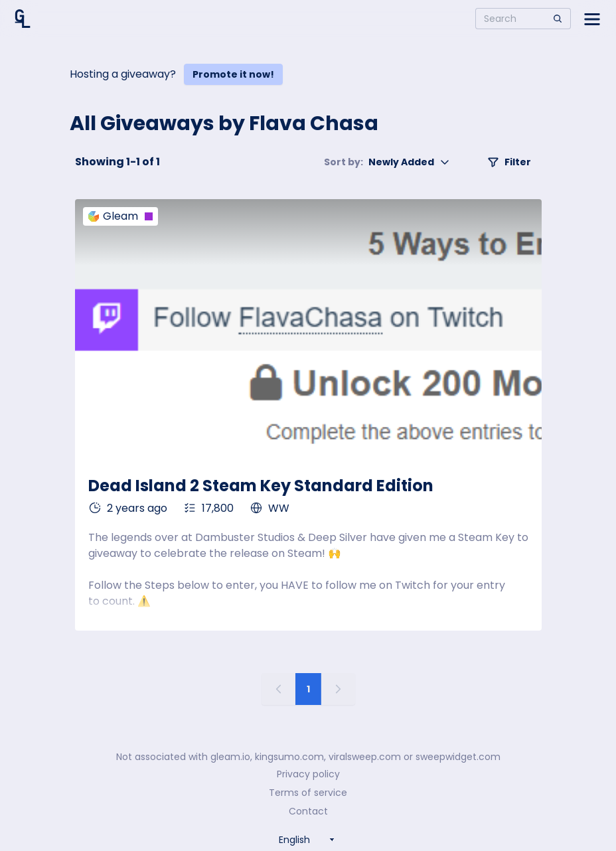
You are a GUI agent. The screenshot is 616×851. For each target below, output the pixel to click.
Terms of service (308, 793)
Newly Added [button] (387, 162)
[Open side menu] (592, 19)
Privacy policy (308, 774)
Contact (308, 811)
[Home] (23, 19)
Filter (509, 162)
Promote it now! (233, 74)
